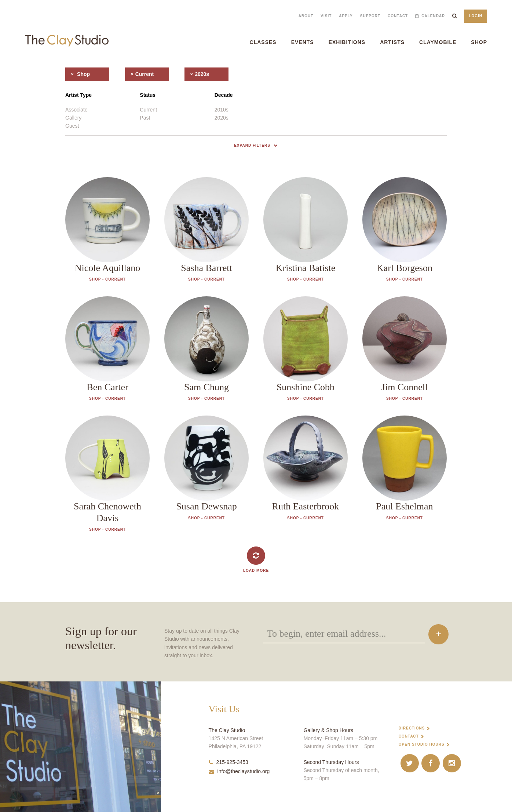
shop (78, 74)
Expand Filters (252, 145)
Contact (398, 16)
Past (145, 118)
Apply (346, 16)
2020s (197, 74)
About (306, 16)
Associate (76, 110)
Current (148, 110)
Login (476, 16)
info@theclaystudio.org (239, 771)
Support (370, 16)
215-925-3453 (228, 762)
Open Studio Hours (422, 744)
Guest (72, 126)
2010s (222, 110)
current (140, 74)
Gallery (73, 118)
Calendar (433, 16)
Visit (326, 16)
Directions (412, 728)
